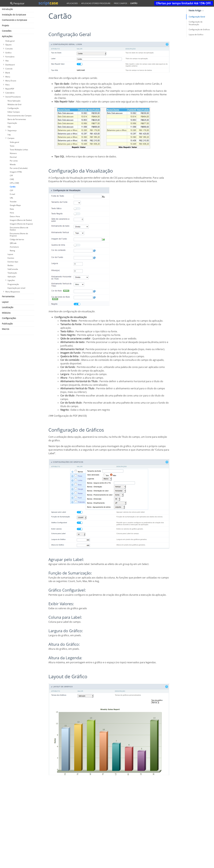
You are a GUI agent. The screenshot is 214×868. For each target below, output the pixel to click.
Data (12, 209)
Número (13, 153)
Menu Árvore (11, 81)
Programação (13, 284)
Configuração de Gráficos (199, 29)
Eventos (11, 258)
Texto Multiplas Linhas (19, 150)
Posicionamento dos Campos (20, 116)
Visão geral (10, 41)
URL (11, 198)
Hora (12, 213)
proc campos (121, 3)
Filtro (7, 85)
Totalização (12, 273)
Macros (6, 329)
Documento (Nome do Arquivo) (19, 235)
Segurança (12, 130)
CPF (11, 176)
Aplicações (7, 36)
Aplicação (12, 277)
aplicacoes (72, 3)
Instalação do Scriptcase (14, 15)
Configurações (9, 318)
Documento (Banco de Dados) (19, 229)
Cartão (13, 187)
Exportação (12, 123)
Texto (12, 146)
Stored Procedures (13, 97)
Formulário (10, 57)
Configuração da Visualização (196, 23)
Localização (8, 307)
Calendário (10, 93)
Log (9, 134)
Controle (9, 69)
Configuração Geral (197, 17)
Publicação (7, 324)
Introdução (7, 9)
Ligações (11, 280)
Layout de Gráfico (196, 35)
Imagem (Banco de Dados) (21, 220)
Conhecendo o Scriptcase (14, 20)
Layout (10, 254)
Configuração (13, 108)
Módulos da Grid (14, 104)
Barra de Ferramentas (17, 119)
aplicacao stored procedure (96, 3)
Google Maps (15, 205)
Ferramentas (8, 296)
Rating (12, 251)
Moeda (13, 164)
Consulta (9, 49)
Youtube (13, 202)
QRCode (13, 243)
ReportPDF (10, 89)
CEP (11, 190)
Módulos (6, 313)
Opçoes (8, 45)
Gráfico (8, 53)
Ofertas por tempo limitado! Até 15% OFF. (184, 3)
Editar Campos (14, 112)
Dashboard (10, 65)
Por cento (14, 161)
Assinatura (14, 247)
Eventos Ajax (13, 262)
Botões (10, 265)
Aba (7, 61)
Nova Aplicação (14, 101)
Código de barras (17, 239)
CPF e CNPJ (14, 183)
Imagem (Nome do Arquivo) (21, 224)
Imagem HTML (16, 172)
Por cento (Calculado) (19, 168)
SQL (9, 127)
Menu (8, 77)
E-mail (12, 194)
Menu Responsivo (13, 292)
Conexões (7, 31)
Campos (11, 138)
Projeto (5, 25)
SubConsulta (13, 269)
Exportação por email (16, 288)
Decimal (13, 157)
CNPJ (12, 179)
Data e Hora (15, 216)
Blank (8, 73)
